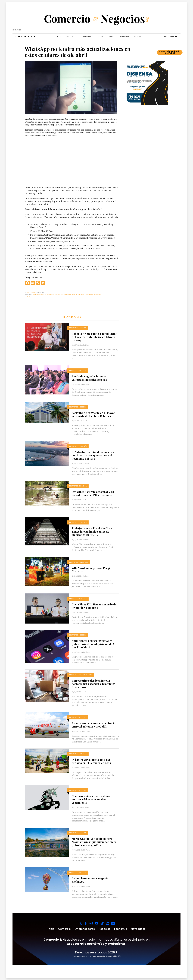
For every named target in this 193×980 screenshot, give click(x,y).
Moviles (75, 294)
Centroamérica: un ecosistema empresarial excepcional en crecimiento (91, 799)
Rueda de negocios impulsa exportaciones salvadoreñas (89, 378)
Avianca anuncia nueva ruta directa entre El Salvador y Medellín (94, 725)
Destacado (30, 297)
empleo (57, 294)
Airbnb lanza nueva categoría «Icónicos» (90, 880)
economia (50, 294)
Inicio (59, 37)
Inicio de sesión (169, 37)
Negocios (99, 37)
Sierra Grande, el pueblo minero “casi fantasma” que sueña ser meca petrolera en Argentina (94, 842)
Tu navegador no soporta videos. (72, 163)
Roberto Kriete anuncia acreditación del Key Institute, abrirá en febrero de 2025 (95, 337)
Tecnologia (89, 294)
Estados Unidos (66, 294)
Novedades (125, 37)
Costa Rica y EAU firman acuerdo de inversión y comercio (94, 606)
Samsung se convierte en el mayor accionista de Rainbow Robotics (93, 414)
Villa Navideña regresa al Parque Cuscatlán (92, 570)
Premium (137, 37)
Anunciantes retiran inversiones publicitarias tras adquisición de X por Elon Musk (93, 644)
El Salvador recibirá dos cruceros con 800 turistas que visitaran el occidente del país (93, 455)
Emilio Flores (85, 345)
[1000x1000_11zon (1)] (146, 83)
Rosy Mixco (31, 292)
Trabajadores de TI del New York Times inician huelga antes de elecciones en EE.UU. (92, 531)
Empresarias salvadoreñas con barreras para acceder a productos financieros (94, 684)
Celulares (35, 294)
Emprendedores (85, 37)
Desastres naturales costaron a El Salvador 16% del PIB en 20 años (93, 493)
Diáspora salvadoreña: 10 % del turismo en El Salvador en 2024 (91, 761)
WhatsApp (97, 294)
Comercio (70, 37)
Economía (112, 37)
